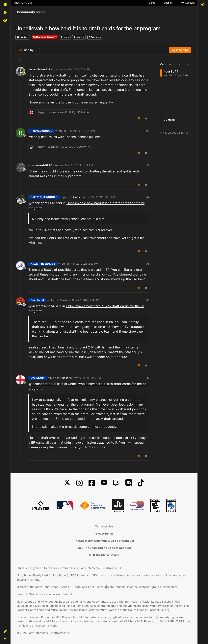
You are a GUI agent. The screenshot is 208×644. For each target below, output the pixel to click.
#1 (148, 69)
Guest (77, 197)
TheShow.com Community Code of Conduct (104, 541)
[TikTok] (141, 483)
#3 (148, 165)
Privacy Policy (104, 533)
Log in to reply (180, 50)
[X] (67, 483)
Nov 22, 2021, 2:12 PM (84, 264)
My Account (188, 3)
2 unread (169, 120)
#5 (148, 264)
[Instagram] (79, 483)
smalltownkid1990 (40, 165)
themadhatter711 (39, 69)
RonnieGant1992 (41, 131)
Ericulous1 (37, 300)
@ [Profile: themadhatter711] (42, 384)
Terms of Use (104, 526)
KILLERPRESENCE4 (43, 264)
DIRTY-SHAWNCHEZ (44, 197)
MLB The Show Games (104, 555)
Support (168, 3)
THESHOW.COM (23, 3)
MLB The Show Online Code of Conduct (104, 548)
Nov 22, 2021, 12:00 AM (100, 197)
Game (152, 3)
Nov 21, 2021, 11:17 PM (79, 165)
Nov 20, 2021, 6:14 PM (77, 69)
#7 (148, 378)
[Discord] (129, 483)
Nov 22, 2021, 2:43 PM (86, 300)
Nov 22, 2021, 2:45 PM (87, 378)
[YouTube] (104, 483)
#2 (148, 131)
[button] (5, 631)
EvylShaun (38, 378)
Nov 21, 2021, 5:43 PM (81, 131)
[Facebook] (92, 483)
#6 (148, 300)
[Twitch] (116, 483)
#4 (148, 197)
